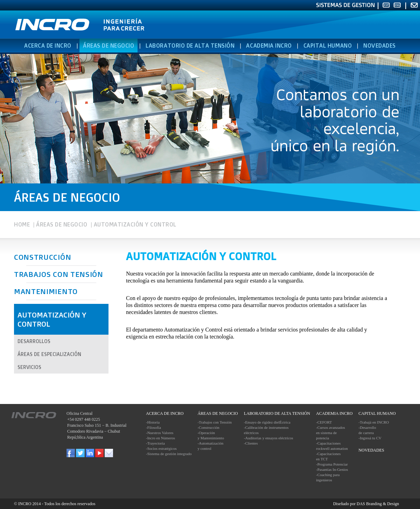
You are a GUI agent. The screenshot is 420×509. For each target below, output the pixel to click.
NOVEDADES (380, 46)
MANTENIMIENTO (46, 291)
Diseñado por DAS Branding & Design (366, 504)
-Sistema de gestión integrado (169, 454)
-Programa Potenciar (332, 464)
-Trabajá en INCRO (374, 422)
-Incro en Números (160, 438)
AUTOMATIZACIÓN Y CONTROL (135, 224)
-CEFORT (324, 422)
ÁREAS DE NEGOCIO (62, 224)
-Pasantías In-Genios (332, 469)
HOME (22, 224)
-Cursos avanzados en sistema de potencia (331, 433)
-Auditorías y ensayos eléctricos (269, 438)
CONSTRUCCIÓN (43, 257)
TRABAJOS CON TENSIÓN (59, 274)
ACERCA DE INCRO (48, 46)
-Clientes (251, 443)
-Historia (153, 422)
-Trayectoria (155, 443)
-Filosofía (153, 427)
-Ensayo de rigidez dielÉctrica (267, 422)
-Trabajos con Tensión (215, 422)
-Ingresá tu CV (370, 438)
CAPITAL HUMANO (328, 46)
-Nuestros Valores (160, 433)
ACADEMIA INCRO (269, 46)
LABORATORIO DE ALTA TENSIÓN (190, 46)
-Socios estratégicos (161, 448)
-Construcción (208, 427)
